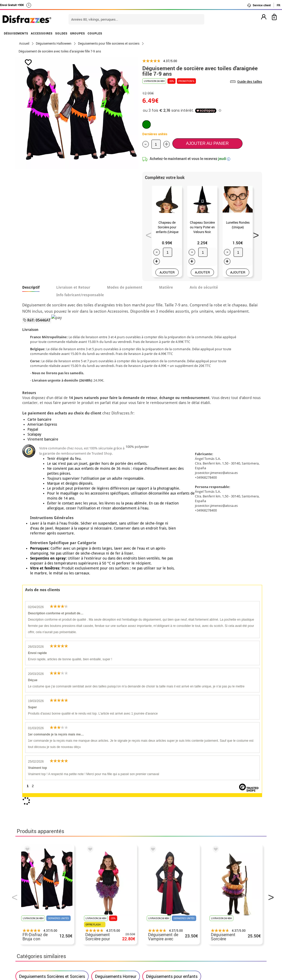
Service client (259, 5)
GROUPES (78, 33)
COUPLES (95, 33)
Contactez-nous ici (121, 885)
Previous (147, 234)
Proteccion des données (42, 892)
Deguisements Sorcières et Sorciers (52, 720)
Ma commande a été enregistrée (222, 879)
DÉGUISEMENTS (16, 33)
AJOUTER (167, 272)
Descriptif (31, 287)
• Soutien (28, 898)
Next (254, 234)
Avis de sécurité (204, 287)
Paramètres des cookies (44, 910)
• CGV (25, 879)
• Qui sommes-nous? (38, 873)
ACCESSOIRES (42, 33)
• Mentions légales (37, 885)
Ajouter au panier (207, 143)
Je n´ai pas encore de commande (222, 873)
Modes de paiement (125, 287)
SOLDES (61, 33)
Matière (166, 287)
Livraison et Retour (73, 287)
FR (278, 5)
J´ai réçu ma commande (214, 885)
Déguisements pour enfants (172, 720)
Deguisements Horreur (116, 720)
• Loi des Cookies (35, 904)
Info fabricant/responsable (80, 295)
